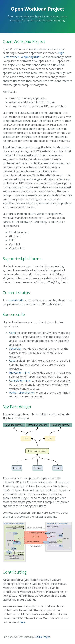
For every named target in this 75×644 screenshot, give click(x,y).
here (23, 622)
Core (12, 333)
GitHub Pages (42, 637)
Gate (12, 361)
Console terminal (20, 381)
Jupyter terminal (19, 373)
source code (16, 300)
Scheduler (15, 349)
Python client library (22, 393)
